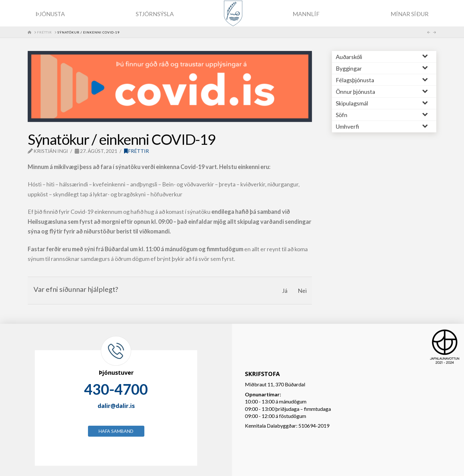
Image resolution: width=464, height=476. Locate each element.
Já (285, 291)
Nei (302, 291)
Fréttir (136, 151)
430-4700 (116, 389)
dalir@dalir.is (116, 406)
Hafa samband (116, 431)
